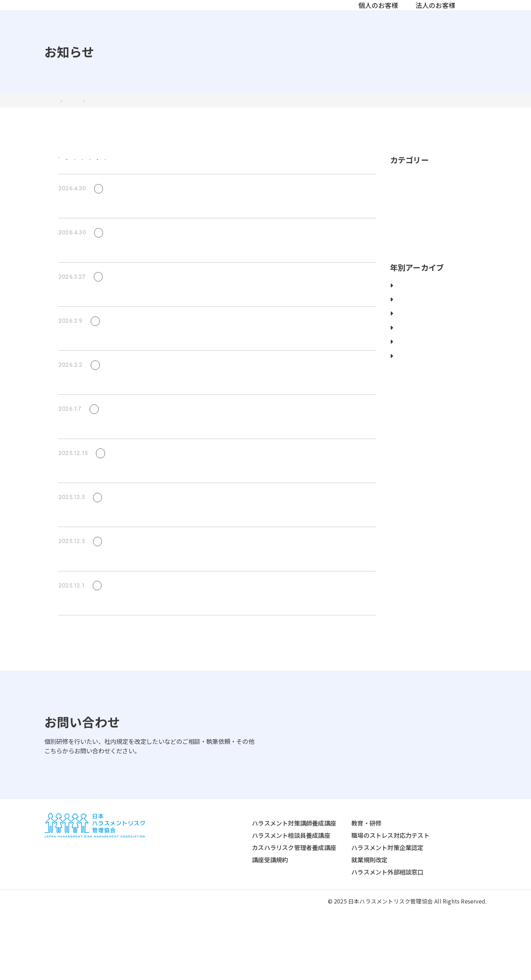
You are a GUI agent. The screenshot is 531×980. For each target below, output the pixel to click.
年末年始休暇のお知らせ (91, 612)
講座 (225, 182)
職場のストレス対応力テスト (347, 902)
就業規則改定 (326, 926)
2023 (400, 351)
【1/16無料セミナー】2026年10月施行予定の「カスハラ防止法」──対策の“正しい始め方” (184, 524)
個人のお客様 (207, 17)
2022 (400, 365)
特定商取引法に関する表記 (146, 968)
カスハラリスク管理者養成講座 (250, 914)
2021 (400, 379)
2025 (400, 323)
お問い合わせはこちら (427, 789)
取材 (253, 182)
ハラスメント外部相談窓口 (344, 938)
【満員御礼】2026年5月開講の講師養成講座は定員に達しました (145, 284)
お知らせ (439, 17)
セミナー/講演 (292, 182)
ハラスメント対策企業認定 (344, 914)
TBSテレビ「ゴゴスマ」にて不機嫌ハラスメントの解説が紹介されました (157, 656)
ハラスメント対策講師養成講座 (250, 889)
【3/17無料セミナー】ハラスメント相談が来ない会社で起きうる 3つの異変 (160, 382)
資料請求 (497, 16)
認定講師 (366, 17)
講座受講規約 (226, 926)
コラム (402, 17)
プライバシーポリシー (73, 968)
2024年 (85, 123)
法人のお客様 (264, 17)
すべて (100, 182)
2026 (400, 309)
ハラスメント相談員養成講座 (247, 902)
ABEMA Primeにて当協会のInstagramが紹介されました (136, 568)
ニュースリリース (183, 182)
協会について (319, 17)
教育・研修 (323, 889)
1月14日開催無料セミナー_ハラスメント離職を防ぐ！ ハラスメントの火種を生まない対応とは (186, 479)
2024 (400, 337)
